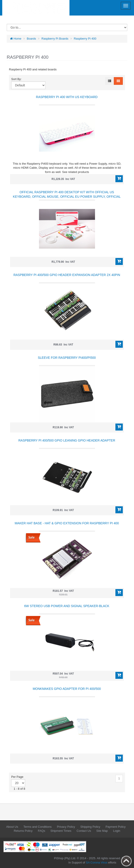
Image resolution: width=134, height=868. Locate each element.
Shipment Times (61, 831)
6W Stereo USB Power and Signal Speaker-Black (67, 606)
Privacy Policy (66, 827)
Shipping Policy (90, 827)
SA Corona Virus (97, 862)
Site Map (102, 831)
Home (16, 39)
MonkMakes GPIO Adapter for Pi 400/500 (67, 689)
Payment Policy (116, 827)
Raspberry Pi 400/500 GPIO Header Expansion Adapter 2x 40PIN (67, 275)
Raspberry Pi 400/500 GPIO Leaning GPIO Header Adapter (67, 440)
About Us (12, 827)
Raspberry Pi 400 (85, 39)
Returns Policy (23, 831)
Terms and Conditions (38, 827)
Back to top (126, 861)
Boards (31, 39)
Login (117, 831)
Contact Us (84, 831)
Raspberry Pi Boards (55, 39)
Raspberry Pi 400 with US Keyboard (67, 97)
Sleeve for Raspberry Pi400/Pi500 (67, 358)
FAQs (42, 831)
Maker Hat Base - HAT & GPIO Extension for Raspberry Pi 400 (67, 523)
